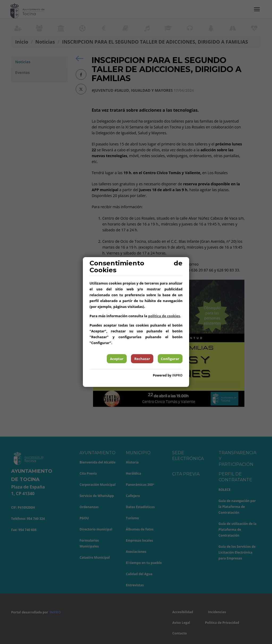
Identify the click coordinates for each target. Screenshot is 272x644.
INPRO (177, 375)
